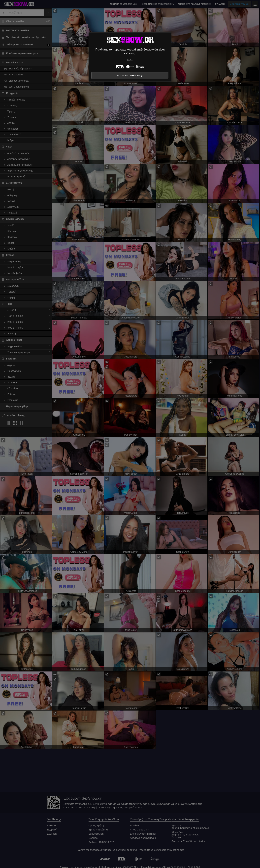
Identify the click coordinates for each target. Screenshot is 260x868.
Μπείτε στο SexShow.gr (130, 75)
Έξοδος (130, 60)
